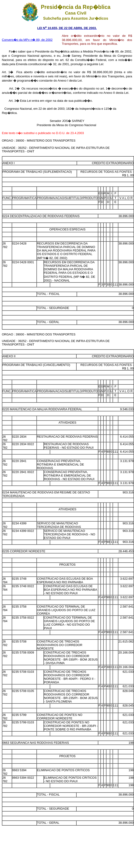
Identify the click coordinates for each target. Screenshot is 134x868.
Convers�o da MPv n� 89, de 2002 (27, 40)
